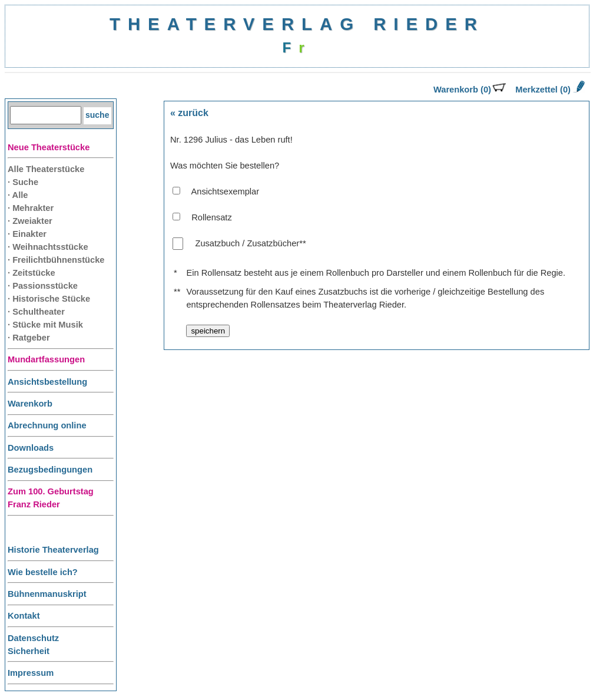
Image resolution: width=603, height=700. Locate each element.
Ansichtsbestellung (47, 382)
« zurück (189, 113)
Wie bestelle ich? (43, 572)
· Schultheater (36, 312)
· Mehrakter (31, 208)
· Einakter (27, 234)
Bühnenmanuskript (47, 594)
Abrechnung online (47, 425)
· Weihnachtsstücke (48, 247)
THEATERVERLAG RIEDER (297, 24)
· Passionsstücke (43, 286)
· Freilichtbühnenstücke (56, 260)
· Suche (23, 182)
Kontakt (24, 616)
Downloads (31, 448)
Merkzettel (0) (549, 90)
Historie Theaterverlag (53, 550)
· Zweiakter (30, 221)
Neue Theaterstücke (49, 147)
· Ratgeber (29, 338)
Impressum (31, 673)
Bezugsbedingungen (50, 470)
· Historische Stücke (49, 299)
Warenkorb (30, 404)
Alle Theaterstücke (46, 169)
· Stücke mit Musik (45, 325)
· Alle (18, 195)
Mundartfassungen (46, 359)
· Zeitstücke (32, 273)
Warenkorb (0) (470, 90)
